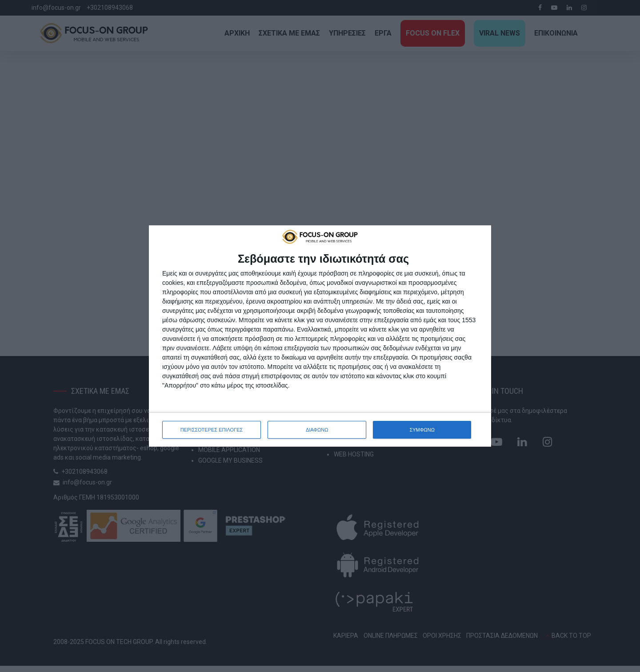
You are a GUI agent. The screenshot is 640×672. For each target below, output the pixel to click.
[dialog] (320, 336)
